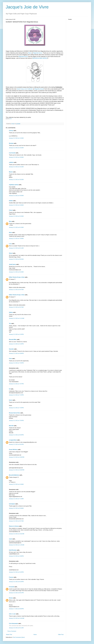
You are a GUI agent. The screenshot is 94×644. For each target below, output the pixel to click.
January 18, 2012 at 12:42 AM (17, 618)
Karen (11, 400)
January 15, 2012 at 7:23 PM (16, 395)
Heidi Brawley (13, 550)
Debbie (11, 201)
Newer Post (9, 635)
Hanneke (11, 349)
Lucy (10, 244)
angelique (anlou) (14, 185)
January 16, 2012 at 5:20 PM (16, 572)
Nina (10, 221)
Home (35, 635)
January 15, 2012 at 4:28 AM (16, 205)
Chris (10, 359)
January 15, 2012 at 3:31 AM (16, 167)
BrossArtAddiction (14, 475)
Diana (30, 53)
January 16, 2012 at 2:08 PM (16, 556)
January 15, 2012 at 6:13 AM (16, 227)
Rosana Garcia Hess (15, 413)
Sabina (11, 312)
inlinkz (11, 119)
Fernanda (12, 587)
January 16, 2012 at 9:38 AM (16, 508)
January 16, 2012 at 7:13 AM (16, 499)
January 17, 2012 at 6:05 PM (16, 609)
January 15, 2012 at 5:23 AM (16, 216)
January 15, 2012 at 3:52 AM (16, 180)
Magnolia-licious (38, 53)
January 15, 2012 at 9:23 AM (16, 272)
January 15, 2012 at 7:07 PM (16, 384)
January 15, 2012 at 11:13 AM (17, 318)
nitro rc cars (12, 614)
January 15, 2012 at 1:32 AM (16, 138)
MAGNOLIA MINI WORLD (40, 58)
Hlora (10, 232)
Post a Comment (12, 631)
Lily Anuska (12, 153)
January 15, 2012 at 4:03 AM (16, 196)
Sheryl (11, 253)
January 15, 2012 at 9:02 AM (16, 259)
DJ (10, 389)
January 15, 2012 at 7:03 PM (16, 363)
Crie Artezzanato (13, 623)
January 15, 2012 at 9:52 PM (16, 444)
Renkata (11, 143)
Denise (11, 598)
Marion (11, 172)
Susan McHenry (13, 450)
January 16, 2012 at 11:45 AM (17, 545)
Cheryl (11, 210)
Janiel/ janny (12, 264)
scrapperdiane (13, 440)
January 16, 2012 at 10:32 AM (17, 534)
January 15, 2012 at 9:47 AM (16, 290)
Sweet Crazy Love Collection (25, 89)
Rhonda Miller (13, 339)
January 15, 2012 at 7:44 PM (16, 408)
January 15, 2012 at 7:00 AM (16, 238)
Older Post (61, 635)
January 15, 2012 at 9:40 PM (16, 435)
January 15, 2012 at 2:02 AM (16, 148)
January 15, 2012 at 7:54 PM (16, 421)
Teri (10, 323)
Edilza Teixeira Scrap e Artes (17, 277)
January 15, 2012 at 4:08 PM (16, 353)
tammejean (12, 504)
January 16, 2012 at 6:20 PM (16, 582)
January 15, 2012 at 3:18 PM (16, 344)
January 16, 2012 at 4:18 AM (16, 484)
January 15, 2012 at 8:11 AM (16, 248)
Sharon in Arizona (14, 526)
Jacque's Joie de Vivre (27, 7)
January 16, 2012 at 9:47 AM (16, 521)
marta (11, 539)
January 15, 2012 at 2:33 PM (16, 334)
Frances (11, 577)
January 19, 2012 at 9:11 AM (16, 628)
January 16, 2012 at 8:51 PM (16, 593)
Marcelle (11, 426)
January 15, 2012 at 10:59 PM (17, 457)
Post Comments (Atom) (19, 637)
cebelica (11, 162)
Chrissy (11, 131)
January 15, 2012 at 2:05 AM (16, 157)
